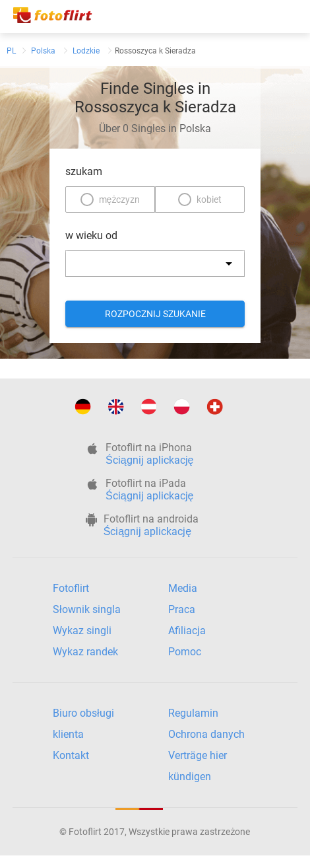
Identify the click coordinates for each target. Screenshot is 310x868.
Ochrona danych (206, 734)
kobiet (209, 199)
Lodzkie (86, 51)
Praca (182, 609)
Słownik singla (87, 609)
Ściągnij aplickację (149, 460)
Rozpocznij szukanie (155, 314)
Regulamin (193, 713)
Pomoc (185, 652)
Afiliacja (187, 631)
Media (183, 588)
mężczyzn (120, 199)
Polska (43, 51)
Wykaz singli (82, 631)
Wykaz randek (85, 652)
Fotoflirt (71, 588)
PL (11, 51)
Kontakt (71, 755)
